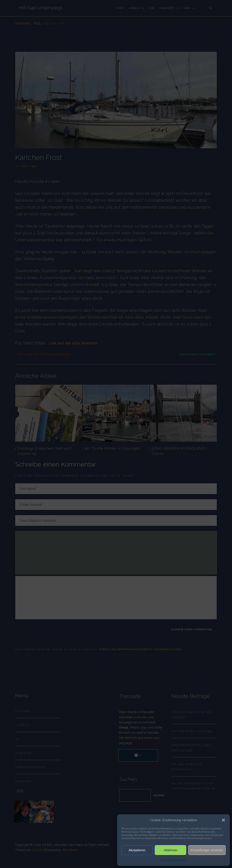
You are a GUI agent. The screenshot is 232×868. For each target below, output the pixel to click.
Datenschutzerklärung (173, 860)
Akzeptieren (137, 850)
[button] (223, 820)
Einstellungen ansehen (207, 850)
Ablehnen (170, 850)
